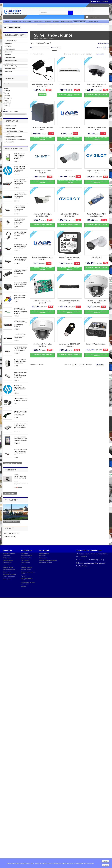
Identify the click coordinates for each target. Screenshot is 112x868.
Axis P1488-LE (97, 257)
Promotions (11, 470)
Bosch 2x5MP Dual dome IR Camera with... (97, 85)
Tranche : (6, 112)
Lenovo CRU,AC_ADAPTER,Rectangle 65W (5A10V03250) (23, 476)
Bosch (8, 103)
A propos (9, 134)
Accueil (23, 565)
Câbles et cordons (38, 22)
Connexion (105, 1)
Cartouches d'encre (10, 536)
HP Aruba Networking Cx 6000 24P (70, 302)
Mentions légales (11, 128)
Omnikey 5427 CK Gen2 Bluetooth (42, 172)
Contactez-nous (96, 1)
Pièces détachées (17, 22)
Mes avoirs (42, 556)
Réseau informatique (66, 22)
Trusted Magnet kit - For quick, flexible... (42, 258)
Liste (108, 48)
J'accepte (105, 861)
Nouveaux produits (14, 149)
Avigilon (8, 98)
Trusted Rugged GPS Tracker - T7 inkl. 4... (70, 258)
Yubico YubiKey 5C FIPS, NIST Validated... (70, 345)
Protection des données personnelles (16, 139)
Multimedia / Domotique (12, 66)
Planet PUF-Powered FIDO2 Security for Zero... (97, 215)
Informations (11, 121)
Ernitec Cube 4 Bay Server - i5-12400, (42, 128)
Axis (8, 101)
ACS (8, 91)
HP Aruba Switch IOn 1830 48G (70, 84)
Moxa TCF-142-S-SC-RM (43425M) (42, 302)
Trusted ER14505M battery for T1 (70, 128)
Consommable (27, 22)
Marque (7, 22)
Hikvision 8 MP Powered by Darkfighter (42, 345)
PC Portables (9, 46)
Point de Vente (9, 63)
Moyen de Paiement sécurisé (14, 137)
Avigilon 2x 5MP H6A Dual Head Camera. (70, 215)
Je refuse (106, 865)
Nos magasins (10, 142)
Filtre (6, 534)
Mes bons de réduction (46, 563)
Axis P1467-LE (70, 171)
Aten (8, 96)
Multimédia (56, 22)
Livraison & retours (11, 126)
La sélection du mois (92, 22)
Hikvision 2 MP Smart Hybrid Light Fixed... (97, 302)
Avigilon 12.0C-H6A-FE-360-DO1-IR (97, 172)
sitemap (23, 586)
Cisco (8, 105)
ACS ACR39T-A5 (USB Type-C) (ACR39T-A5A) (42, 85)
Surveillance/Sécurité (79, 22)
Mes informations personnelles (48, 560)
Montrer (53, 48)
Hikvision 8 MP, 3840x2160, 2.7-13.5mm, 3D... (42, 215)
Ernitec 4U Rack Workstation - (97, 344)
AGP (7, 93)
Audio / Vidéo (9, 71)
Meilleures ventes (26, 558)
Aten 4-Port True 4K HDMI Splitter (97, 128)
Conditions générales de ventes (15, 131)
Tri (31, 48)
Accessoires (48, 22)
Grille (104, 48)
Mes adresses (43, 558)
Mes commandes (44, 553)
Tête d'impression (14, 534)
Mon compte (44, 550)
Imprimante (8, 55)
